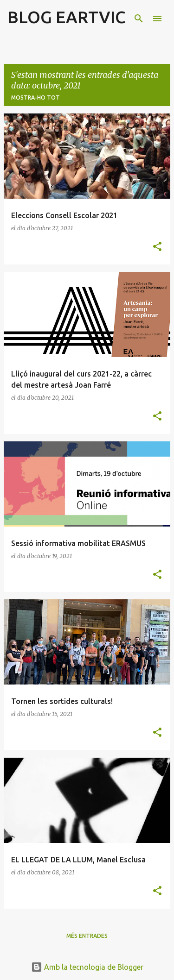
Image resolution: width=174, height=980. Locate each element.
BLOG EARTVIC (67, 17)
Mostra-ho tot (35, 97)
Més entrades (87, 936)
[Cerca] (139, 19)
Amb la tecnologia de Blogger (87, 967)
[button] (157, 247)
